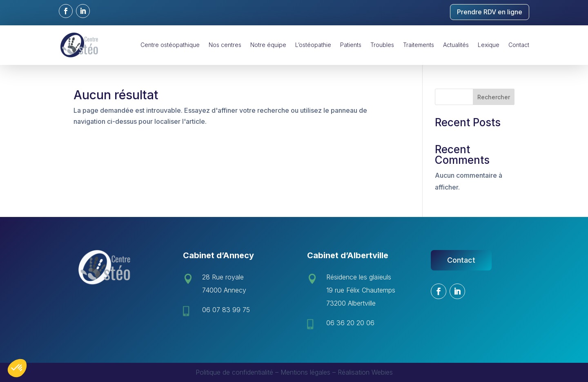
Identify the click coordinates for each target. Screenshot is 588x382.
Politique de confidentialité (234, 372)
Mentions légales (305, 372)
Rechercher (494, 97)
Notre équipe (268, 45)
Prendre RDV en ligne (490, 12)
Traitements (419, 45)
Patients (351, 45)
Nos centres (225, 45)
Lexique (489, 45)
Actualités (456, 45)
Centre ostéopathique (170, 45)
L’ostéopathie (313, 45)
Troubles (382, 45)
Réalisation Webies (365, 372)
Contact (519, 45)
